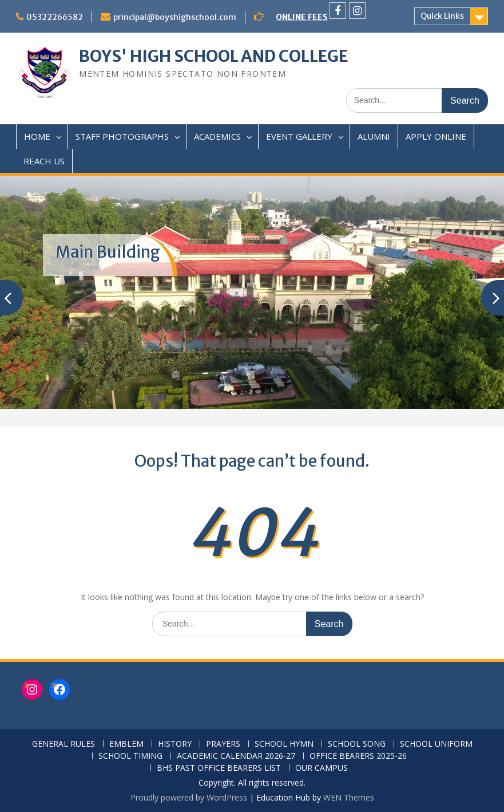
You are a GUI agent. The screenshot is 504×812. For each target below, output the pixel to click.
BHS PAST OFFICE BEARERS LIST (219, 768)
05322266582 (55, 17)
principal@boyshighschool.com (175, 17)
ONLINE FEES (302, 17)
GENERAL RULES (64, 744)
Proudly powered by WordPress (189, 797)
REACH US (44, 161)
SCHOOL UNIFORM (436, 744)
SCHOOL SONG (357, 744)
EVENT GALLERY (299, 136)
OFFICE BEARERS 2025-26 (358, 756)
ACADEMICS (217, 136)
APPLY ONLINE (436, 136)
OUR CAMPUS (322, 768)
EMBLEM (126, 744)
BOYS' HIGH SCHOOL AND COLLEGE (214, 56)
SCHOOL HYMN (284, 744)
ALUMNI (374, 136)
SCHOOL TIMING (130, 756)
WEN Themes (349, 797)
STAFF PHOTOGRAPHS (122, 136)
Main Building (108, 252)
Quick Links (442, 16)
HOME (37, 136)
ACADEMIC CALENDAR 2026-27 (236, 756)
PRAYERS (223, 744)
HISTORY (175, 744)
